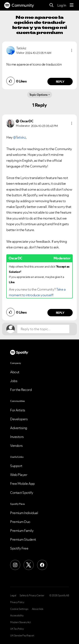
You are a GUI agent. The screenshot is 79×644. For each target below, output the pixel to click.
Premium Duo (20, 522)
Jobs (14, 381)
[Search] (52, 5)
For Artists (18, 410)
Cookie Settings (19, 609)
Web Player (19, 475)
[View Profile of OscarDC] (27, 121)
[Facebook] (42, 565)
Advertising (19, 428)
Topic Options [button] (38, 95)
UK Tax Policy (17, 629)
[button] (72, 50)
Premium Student (23, 539)
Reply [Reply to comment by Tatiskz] (60, 82)
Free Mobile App (22, 484)
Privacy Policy (17, 602)
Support (16, 466)
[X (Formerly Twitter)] (29, 565)
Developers (19, 419)
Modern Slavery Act (20, 622)
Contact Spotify (22, 493)
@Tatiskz (19, 137)
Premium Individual (24, 513)
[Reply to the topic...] (43, 329)
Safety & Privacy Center (32, 595)
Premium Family (22, 531)
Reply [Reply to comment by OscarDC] (60, 313)
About (15, 372)
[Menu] (72, 5)
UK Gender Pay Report (22, 636)
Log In (62, 5)
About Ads (38, 609)
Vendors (16, 446)
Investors (17, 437)
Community (19, 5)
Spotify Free (19, 548)
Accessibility (17, 616)
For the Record (21, 390)
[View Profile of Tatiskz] (21, 48)
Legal (13, 595)
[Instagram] (15, 565)
